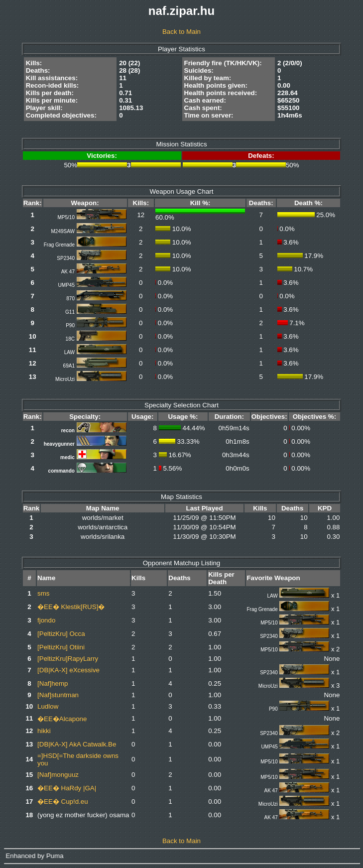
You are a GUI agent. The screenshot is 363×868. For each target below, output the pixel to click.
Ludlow (48, 706)
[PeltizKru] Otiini (61, 647)
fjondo (46, 620)
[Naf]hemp (53, 683)
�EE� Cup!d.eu (63, 802)
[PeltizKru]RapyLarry (68, 659)
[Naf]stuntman (58, 695)
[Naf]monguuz (58, 775)
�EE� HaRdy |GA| (67, 788)
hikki (44, 731)
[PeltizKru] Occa (61, 634)
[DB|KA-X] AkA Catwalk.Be (77, 744)
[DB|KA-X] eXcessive (68, 670)
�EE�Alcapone (62, 719)
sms (43, 593)
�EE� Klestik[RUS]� (71, 607)
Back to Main (181, 32)
